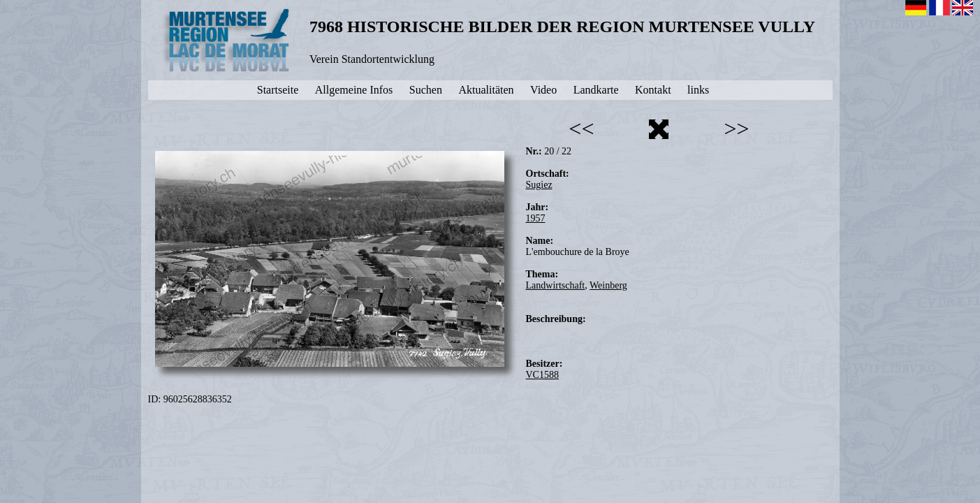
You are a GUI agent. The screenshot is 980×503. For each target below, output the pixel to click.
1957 (536, 218)
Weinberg (608, 285)
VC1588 (542, 375)
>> (736, 129)
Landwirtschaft (556, 285)
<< (581, 129)
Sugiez (539, 185)
